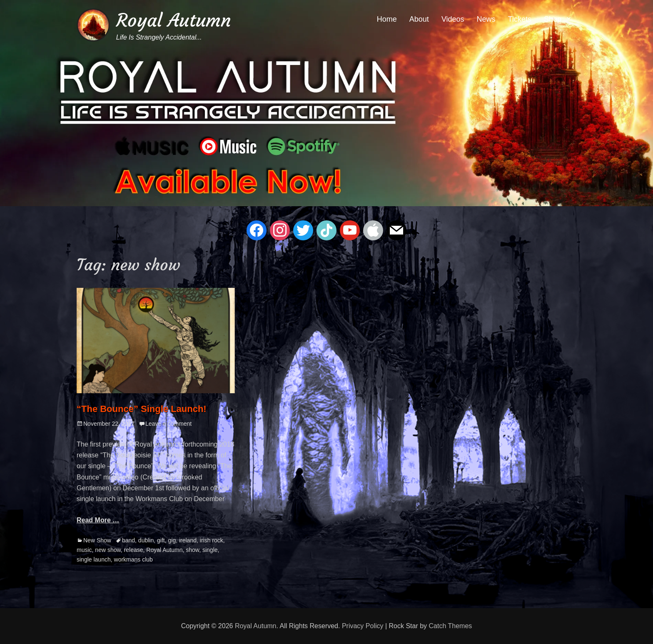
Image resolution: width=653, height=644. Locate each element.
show (192, 550)
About (419, 19)
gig (172, 540)
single (210, 550)
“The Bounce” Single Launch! (142, 409)
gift (161, 540)
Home (387, 19)
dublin (146, 540)
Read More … (98, 520)
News (486, 19)
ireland (188, 540)
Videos (453, 19)
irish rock (212, 540)
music (84, 550)
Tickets (520, 19)
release (134, 550)
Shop (553, 19)
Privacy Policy (363, 626)
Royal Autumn (174, 20)
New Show (97, 540)
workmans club (133, 559)
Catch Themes (451, 626)
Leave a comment (168, 424)
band (128, 540)
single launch (94, 559)
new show (108, 550)
